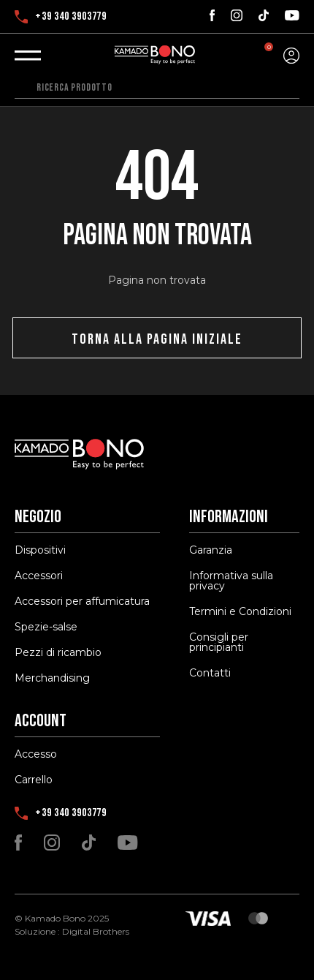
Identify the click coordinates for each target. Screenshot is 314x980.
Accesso (36, 754)
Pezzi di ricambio (58, 652)
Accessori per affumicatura (82, 601)
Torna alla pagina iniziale (157, 339)
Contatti (210, 673)
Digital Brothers (96, 931)
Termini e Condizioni (240, 611)
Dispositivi (40, 550)
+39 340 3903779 (61, 17)
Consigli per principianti (219, 642)
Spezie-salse (46, 627)
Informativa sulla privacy (231, 581)
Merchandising (52, 678)
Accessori (39, 576)
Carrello (34, 780)
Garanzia (211, 550)
